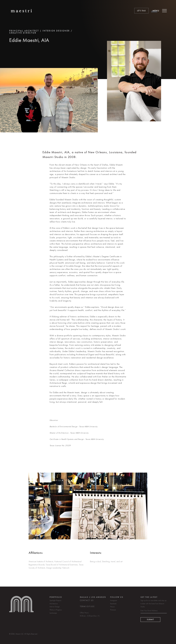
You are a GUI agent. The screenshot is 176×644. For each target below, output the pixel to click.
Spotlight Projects (55, 603)
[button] (39, 536)
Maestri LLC (20, 634)
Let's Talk (141, 11)
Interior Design (55, 609)
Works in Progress (56, 612)
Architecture (54, 606)
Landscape (53, 615)
